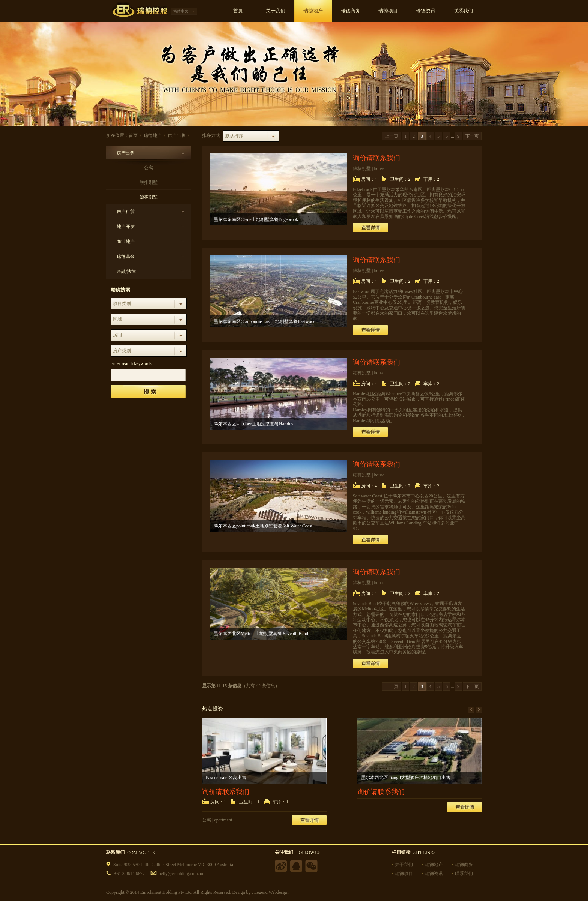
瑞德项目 (404, 874)
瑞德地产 (153, 135)
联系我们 (464, 874)
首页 (133, 135)
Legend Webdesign (271, 892)
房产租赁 (126, 212)
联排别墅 (148, 182)
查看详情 (370, 228)
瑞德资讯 (434, 874)
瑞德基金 (126, 257)
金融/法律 (126, 272)
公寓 (148, 168)
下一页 (472, 136)
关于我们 (404, 865)
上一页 (391, 136)
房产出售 (177, 135)
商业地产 (126, 242)
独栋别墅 (148, 197)
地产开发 (126, 227)
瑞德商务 (464, 865)
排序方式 (211, 135)
